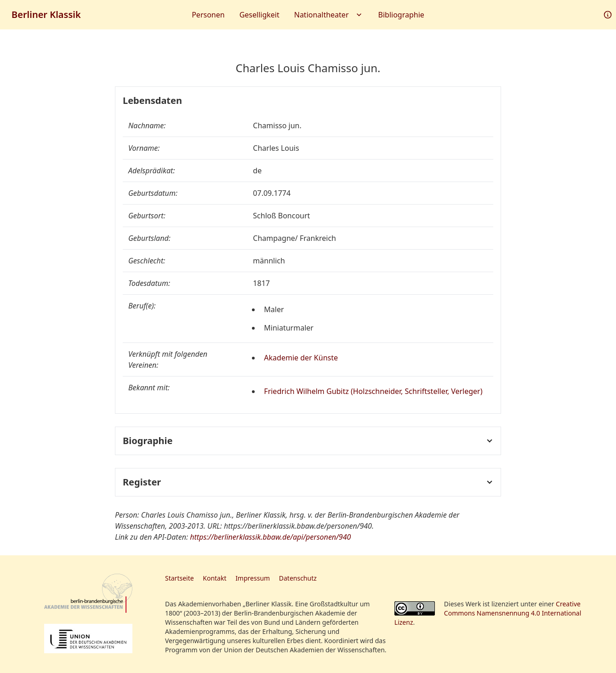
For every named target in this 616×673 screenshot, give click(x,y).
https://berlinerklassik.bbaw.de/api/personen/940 (270, 537)
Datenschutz (298, 578)
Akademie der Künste (301, 358)
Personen (208, 15)
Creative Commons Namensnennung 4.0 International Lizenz (488, 613)
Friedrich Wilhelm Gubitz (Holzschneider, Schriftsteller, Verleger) (373, 391)
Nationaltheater (329, 15)
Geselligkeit (260, 15)
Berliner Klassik (46, 14)
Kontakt (214, 578)
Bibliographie (401, 15)
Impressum (253, 578)
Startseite (180, 578)
